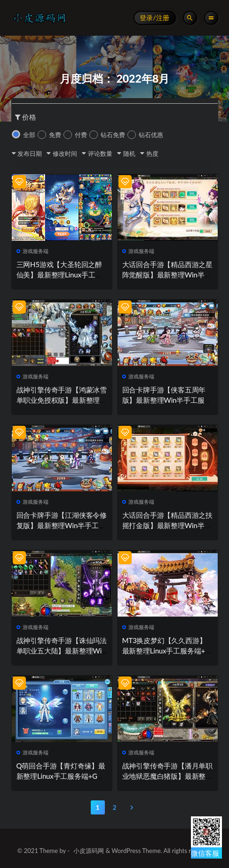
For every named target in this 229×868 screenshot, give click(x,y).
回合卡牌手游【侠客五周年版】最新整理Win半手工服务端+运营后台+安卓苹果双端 (167, 400)
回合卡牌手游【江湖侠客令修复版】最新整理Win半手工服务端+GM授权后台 (62, 525)
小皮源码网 (89, 851)
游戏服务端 (33, 251)
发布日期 (30, 154)
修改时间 (65, 154)
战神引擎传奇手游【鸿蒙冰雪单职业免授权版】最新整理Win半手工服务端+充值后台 (62, 400)
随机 (129, 154)
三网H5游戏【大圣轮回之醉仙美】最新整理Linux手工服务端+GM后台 (59, 275)
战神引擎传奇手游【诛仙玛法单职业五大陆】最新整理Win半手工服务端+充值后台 (62, 651)
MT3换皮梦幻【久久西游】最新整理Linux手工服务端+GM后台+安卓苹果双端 (166, 651)
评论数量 (100, 154)
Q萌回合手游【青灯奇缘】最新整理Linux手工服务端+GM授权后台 (61, 776)
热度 (152, 154)
